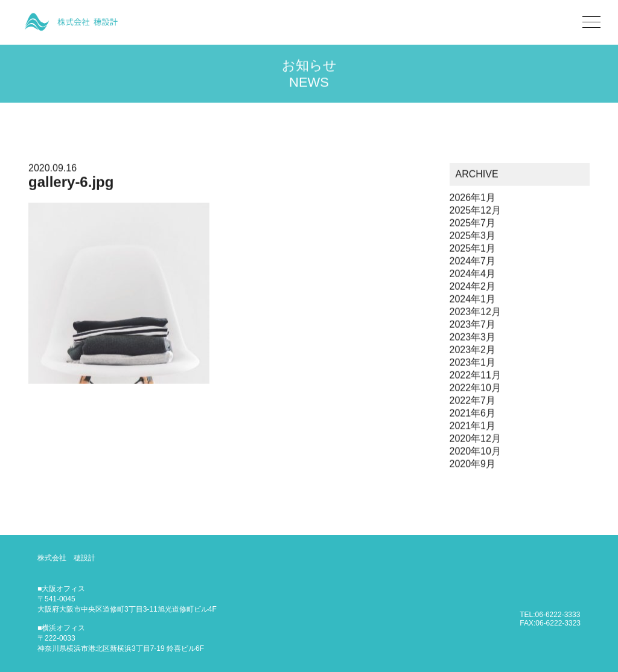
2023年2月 (473, 350)
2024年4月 (473, 274)
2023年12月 (475, 312)
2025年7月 (473, 224)
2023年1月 (473, 363)
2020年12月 (475, 439)
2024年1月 (473, 300)
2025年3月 (473, 236)
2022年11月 (475, 376)
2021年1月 (473, 427)
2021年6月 (473, 414)
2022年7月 (473, 401)
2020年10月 (475, 452)
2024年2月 (473, 287)
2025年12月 (475, 211)
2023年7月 (473, 325)
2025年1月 (473, 249)
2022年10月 (475, 389)
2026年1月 (473, 198)
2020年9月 (473, 465)
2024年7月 (473, 262)
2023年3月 (473, 338)
